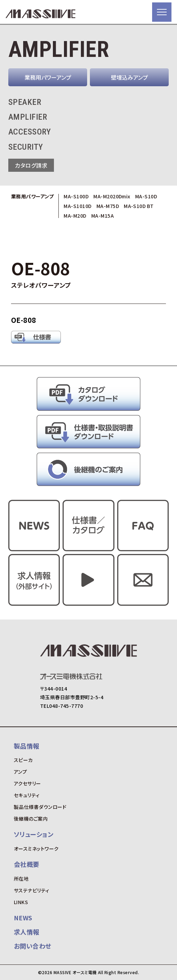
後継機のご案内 (31, 819)
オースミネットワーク (36, 849)
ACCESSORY (30, 132)
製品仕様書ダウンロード (40, 807)
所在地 (21, 879)
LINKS (21, 902)
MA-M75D (108, 206)
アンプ (20, 772)
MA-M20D (75, 216)
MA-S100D (76, 196)
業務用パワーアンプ (48, 77)
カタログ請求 (31, 165)
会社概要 (27, 864)
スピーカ (23, 760)
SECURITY (26, 147)
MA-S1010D (77, 206)
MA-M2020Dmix (112, 196)
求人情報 (27, 932)
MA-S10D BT (139, 206)
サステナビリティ (32, 890)
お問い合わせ (33, 946)
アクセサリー (27, 783)
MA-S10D (146, 196)
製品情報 (27, 746)
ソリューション (34, 834)
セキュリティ (27, 795)
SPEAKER (25, 102)
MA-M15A (103, 216)
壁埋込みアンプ (129, 77)
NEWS (23, 918)
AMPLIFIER (28, 117)
